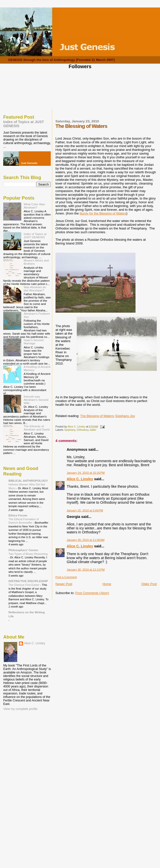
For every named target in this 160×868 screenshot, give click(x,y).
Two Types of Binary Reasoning (28, 554)
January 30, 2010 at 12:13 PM (86, 570)
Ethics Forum (18, 515)
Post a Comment (66, 577)
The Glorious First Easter (24, 585)
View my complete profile (20, 709)
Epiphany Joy (125, 416)
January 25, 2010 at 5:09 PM (85, 510)
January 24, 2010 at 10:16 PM (86, 473)
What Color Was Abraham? (34, 206)
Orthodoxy (83, 430)
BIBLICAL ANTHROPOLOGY (28, 481)
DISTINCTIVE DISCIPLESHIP (28, 581)
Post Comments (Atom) (92, 593)
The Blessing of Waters (97, 416)
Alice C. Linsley (80, 479)
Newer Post (64, 584)
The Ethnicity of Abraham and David (37, 428)
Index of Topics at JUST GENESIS (35, 235)
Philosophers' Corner (23, 550)
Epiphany (70, 430)
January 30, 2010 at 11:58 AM (86, 540)
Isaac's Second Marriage (34, 342)
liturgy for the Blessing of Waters (103, 213)
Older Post (149, 584)
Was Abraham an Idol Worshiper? (35, 289)
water (93, 430)
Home (107, 584)
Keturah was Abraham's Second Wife (36, 400)
